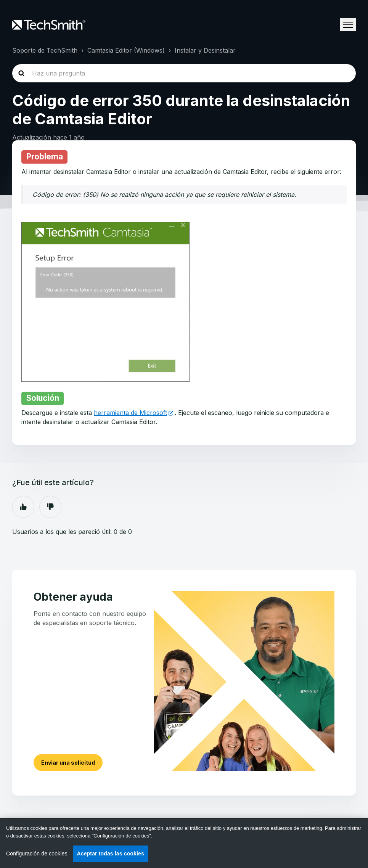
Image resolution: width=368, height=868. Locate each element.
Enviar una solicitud (68, 763)
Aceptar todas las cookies (111, 854)
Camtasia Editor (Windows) (126, 50)
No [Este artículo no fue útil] (50, 507)
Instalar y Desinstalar (205, 50)
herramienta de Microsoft (130, 413)
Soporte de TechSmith (45, 50)
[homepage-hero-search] (184, 73)
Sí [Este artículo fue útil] (23, 507)
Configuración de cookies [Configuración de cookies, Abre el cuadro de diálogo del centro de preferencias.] (37, 854)
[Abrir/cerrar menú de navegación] (348, 25)
